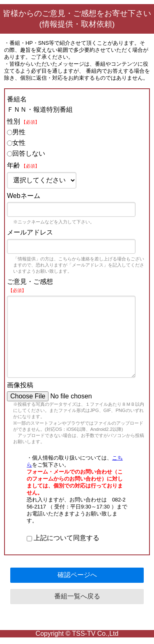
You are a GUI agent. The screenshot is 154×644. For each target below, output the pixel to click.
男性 (16, 132)
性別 (23, 121)
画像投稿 (20, 385)
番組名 (17, 99)
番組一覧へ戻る (77, 596)
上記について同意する (63, 538)
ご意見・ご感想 (30, 285)
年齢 (23, 165)
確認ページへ (77, 575)
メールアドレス (30, 232)
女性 (16, 143)
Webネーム (24, 196)
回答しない (26, 153)
